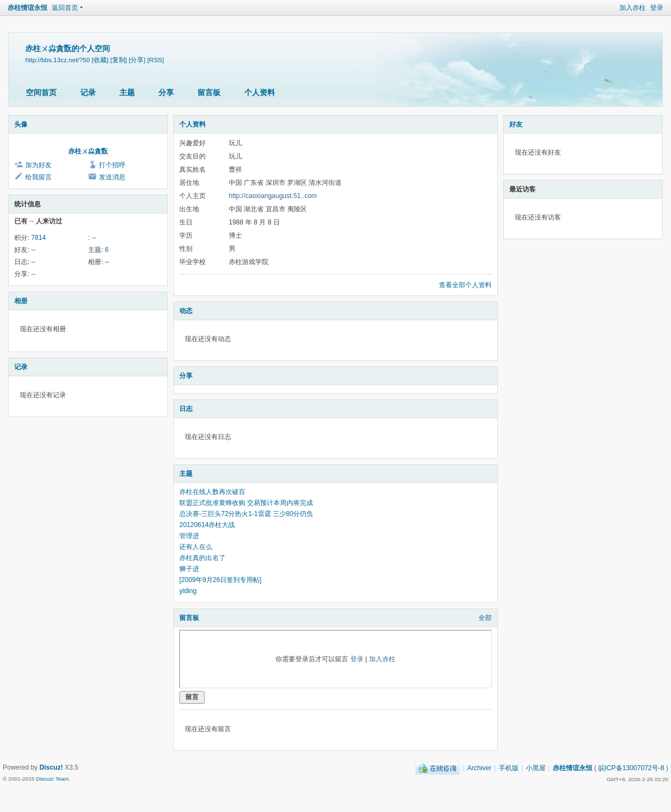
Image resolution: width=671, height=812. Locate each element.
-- (94, 238)
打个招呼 (112, 165)
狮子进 (189, 569)
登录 (657, 8)
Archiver (480, 768)
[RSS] (156, 60)
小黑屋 (536, 768)
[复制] (118, 60)
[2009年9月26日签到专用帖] (220, 580)
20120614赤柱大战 (207, 525)
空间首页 (41, 92)
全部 (485, 618)
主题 (127, 92)
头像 (21, 124)
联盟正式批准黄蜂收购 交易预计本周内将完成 (246, 503)
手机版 (509, 768)
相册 (21, 301)
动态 (186, 311)
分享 (166, 92)
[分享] (137, 60)
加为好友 (38, 165)
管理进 (189, 536)
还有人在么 (196, 547)
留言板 (209, 92)
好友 (516, 124)
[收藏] (100, 60)
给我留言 (38, 177)
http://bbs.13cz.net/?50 (57, 60)
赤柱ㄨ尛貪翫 (88, 151)
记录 (88, 92)
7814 (39, 238)
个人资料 (260, 92)
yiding (188, 591)
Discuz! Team (52, 779)
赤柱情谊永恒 (28, 8)
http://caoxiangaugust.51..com (273, 196)
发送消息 (112, 177)
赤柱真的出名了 (202, 558)
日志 (186, 409)
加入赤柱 (632, 8)
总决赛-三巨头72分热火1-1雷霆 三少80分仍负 (246, 514)
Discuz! (51, 767)
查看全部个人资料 (465, 285)
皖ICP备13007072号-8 (631, 768)
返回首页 (65, 8)
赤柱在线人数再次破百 (212, 492)
